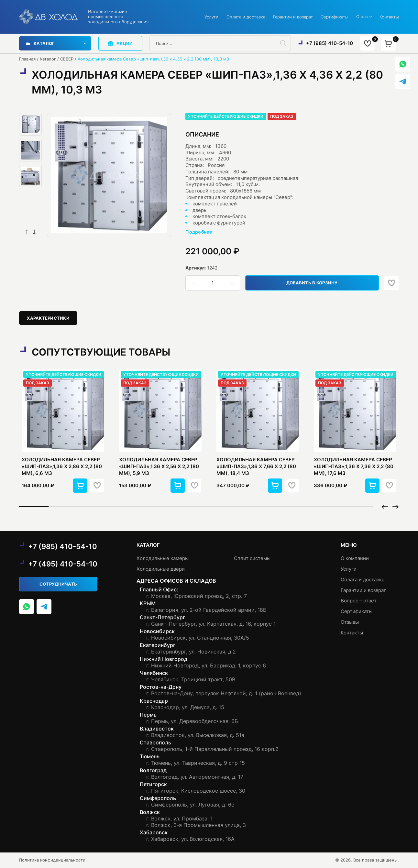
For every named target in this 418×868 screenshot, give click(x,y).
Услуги (211, 17)
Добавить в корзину (312, 283)
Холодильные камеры (163, 558)
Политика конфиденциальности (52, 860)
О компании (355, 558)
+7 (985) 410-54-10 (330, 43)
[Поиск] (286, 43)
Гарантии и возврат (293, 17)
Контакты (389, 17)
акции (120, 43)
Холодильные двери (161, 569)
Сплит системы (252, 558)
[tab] (48, 318)
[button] (34, 232)
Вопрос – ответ (359, 601)
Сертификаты (335, 17)
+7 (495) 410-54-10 (63, 564)
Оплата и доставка (246, 17)
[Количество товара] (213, 283)
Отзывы (350, 622)
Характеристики (48, 318)
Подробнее (199, 232)
